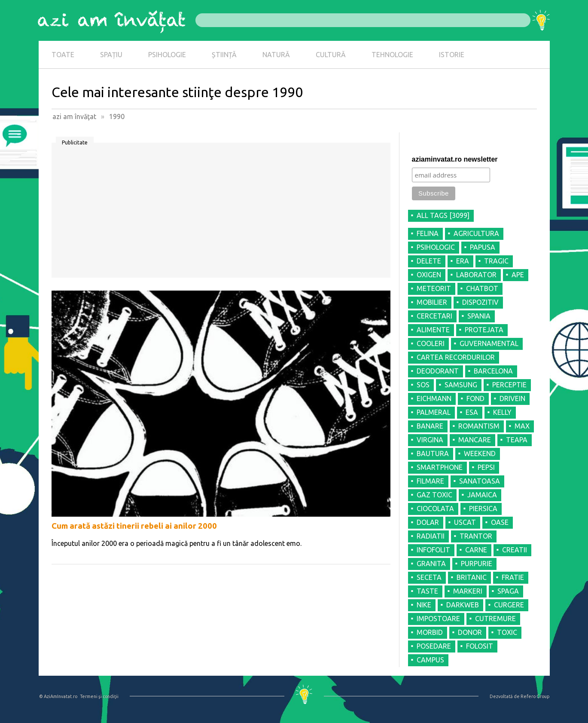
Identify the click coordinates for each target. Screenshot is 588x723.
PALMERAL (434, 412)
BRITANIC (472, 577)
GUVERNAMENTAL (489, 343)
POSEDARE (434, 646)
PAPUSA (483, 247)
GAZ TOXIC (434, 495)
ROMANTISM (479, 426)
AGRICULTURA (476, 233)
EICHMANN (434, 398)
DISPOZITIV (480, 302)
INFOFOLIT (433, 550)
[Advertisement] (221, 213)
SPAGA (508, 591)
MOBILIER (432, 302)
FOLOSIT (480, 646)
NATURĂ (276, 55)
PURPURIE (477, 564)
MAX (522, 426)
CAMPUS (430, 660)
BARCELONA (493, 371)
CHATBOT (482, 288)
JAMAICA (482, 495)
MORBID (430, 632)
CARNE (476, 550)
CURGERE (509, 605)
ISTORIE (452, 55)
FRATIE (513, 577)
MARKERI (468, 591)
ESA (472, 412)
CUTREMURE (495, 619)
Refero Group (535, 696)
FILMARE (430, 481)
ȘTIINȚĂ (224, 55)
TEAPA (517, 440)
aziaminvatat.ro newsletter (455, 159)
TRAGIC (496, 261)
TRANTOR (476, 536)
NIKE (424, 605)
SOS (423, 385)
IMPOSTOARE (438, 619)
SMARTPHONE (440, 467)
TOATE (63, 55)
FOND (475, 398)
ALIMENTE (433, 330)
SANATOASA (480, 481)
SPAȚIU (111, 55)
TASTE (427, 591)
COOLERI (431, 343)
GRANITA (431, 564)
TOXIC (507, 632)
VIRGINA (430, 440)
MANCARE (475, 440)
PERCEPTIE (509, 385)
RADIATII (431, 536)
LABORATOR (476, 275)
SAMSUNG (461, 385)
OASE (500, 522)
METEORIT (434, 288)
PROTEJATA (484, 330)
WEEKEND (480, 453)
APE (518, 275)
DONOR (470, 632)
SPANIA (479, 316)
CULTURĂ (331, 55)
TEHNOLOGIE (392, 55)
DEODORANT (438, 371)
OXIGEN (429, 275)
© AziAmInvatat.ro (58, 696)
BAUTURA (433, 453)
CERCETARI (434, 316)
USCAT (465, 522)
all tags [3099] (443, 215)
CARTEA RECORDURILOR (456, 357)
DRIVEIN (512, 398)
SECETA (429, 577)
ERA (463, 261)
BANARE (430, 426)
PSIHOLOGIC (436, 247)
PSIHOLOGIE (167, 55)
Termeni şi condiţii (99, 696)
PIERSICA (483, 509)
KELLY (502, 412)
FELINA (428, 233)
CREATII (515, 550)
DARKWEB (463, 605)
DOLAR (428, 522)
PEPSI (486, 467)
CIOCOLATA (435, 509)
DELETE (429, 261)
